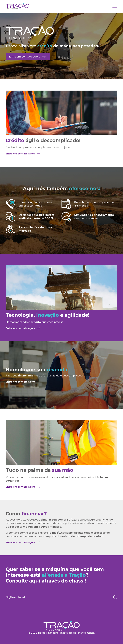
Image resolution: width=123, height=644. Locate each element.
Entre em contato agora (25, 57)
